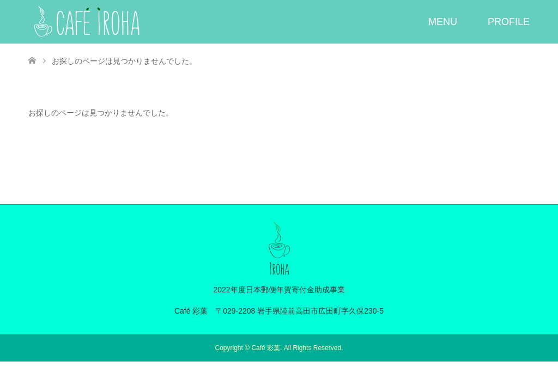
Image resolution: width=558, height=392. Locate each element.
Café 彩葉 (266, 348)
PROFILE (509, 22)
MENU (443, 22)
